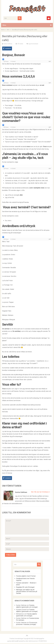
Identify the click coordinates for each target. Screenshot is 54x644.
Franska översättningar (16, 639)
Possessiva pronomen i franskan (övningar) (27, 623)
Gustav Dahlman (8, 44)
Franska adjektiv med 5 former (26, 576)
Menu (4, 25)
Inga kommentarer (33, 44)
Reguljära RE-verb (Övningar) (25, 587)
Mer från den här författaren (40, 492)
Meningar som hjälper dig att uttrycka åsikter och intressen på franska (27, 592)
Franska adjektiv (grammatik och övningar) (27, 606)
